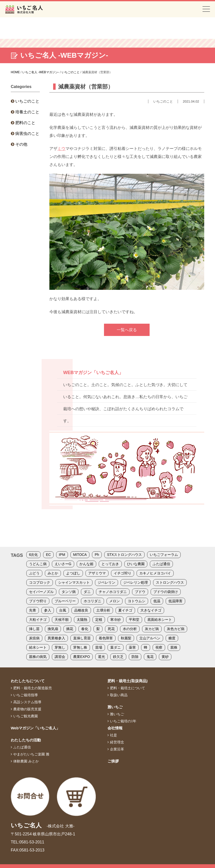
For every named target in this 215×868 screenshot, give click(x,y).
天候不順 (62, 620)
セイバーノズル (41, 592)
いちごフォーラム (164, 555)
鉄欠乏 (118, 657)
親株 (174, 647)
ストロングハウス (170, 582)
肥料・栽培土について (128, 688)
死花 (111, 629)
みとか (53, 573)
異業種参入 (56, 638)
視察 (159, 647)
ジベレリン (106, 582)
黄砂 (165, 657)
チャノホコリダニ (113, 592)
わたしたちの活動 (26, 740)
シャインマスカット (74, 582)
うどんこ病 (38, 564)
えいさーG (63, 564)
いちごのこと (27, 101)
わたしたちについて (28, 681)
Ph (97, 555)
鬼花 (150, 657)
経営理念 (117, 742)
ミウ (61, 149)
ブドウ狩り (38, 601)
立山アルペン (150, 638)
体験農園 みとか (26, 761)
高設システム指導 (27, 702)
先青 (33, 610)
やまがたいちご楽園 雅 (31, 754)
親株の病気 (38, 657)
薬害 (132, 647)
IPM (62, 555)
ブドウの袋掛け (166, 592)
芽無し (60, 647)
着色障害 (106, 638)
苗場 (99, 647)
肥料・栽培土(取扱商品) (128, 681)
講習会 (60, 657)
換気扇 (53, 629)
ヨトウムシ (137, 601)
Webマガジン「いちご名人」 (35, 728)
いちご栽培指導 (26, 695)
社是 (114, 735)
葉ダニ (116, 647)
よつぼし (73, 573)
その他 (21, 144)
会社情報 (115, 728)
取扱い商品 (119, 695)
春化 (85, 629)
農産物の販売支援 (27, 709)
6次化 (34, 555)
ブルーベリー (65, 601)
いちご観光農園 (26, 716)
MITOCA (80, 555)
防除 (135, 657)
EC (48, 555)
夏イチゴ (125, 610)
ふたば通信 (161, 564)
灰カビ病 (152, 629)
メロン (115, 601)
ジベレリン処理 (136, 582)
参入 (48, 610)
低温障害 (175, 601)
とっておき (110, 564)
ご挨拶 (113, 761)
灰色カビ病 (176, 629)
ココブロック (40, 582)
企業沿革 (117, 749)
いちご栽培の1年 (123, 721)
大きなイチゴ (151, 610)
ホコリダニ (92, 601)
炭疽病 (34, 638)
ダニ (87, 592)
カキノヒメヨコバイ (155, 573)
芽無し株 (80, 647)
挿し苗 (34, 629)
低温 (157, 601)
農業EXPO (82, 657)
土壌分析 (103, 610)
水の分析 (130, 629)
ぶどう (34, 573)
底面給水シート (160, 620)
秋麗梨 (126, 638)
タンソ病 (69, 592)
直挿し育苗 (82, 638)
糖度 (172, 638)
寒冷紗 (116, 620)
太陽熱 (82, 620)
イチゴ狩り (123, 573)
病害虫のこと (27, 134)
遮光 (101, 657)
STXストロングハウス (124, 555)
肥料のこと (25, 123)
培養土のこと (27, 112)
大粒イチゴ (38, 620)
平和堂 (134, 620)
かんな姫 (86, 564)
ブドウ (140, 592)
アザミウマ (97, 573)
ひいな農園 (136, 564)
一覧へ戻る (127, 330)
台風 (63, 610)
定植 (99, 620)
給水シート (38, 647)
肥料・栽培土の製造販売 (33, 688)
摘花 (70, 629)
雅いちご (115, 707)
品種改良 (81, 610)
